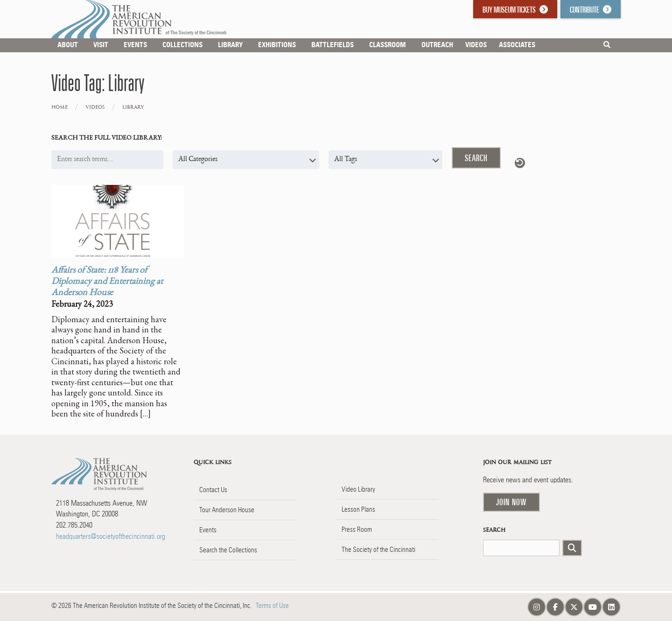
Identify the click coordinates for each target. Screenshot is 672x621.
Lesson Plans (358, 509)
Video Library (358, 489)
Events (208, 530)
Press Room (357, 529)
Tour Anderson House (227, 510)
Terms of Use (272, 606)
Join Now (511, 502)
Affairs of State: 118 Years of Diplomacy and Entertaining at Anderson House (107, 282)
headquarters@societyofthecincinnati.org (111, 536)
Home (59, 107)
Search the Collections (228, 550)
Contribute (591, 10)
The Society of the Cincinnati (378, 550)
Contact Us (213, 490)
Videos (95, 107)
